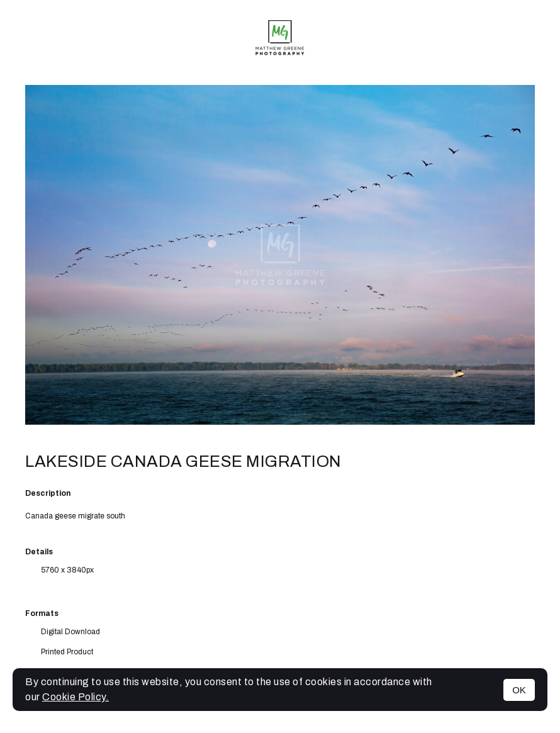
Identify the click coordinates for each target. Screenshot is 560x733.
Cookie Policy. (76, 697)
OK (519, 690)
